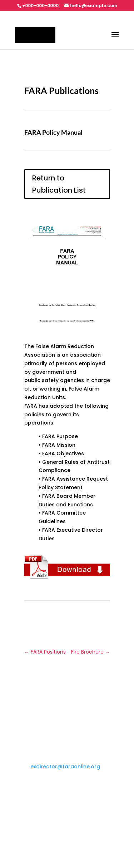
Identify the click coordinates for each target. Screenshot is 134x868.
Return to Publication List (59, 184)
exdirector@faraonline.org (65, 767)
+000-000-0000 (40, 6)
